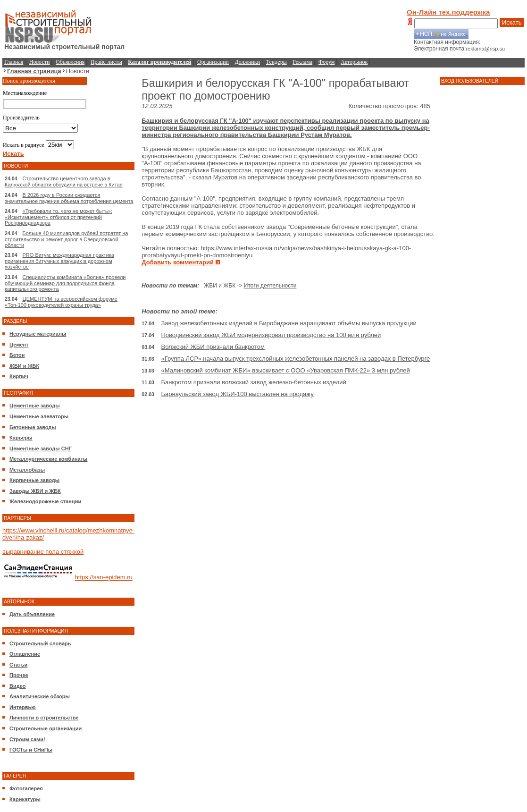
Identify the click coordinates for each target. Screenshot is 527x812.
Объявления (70, 62)
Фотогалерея (26, 788)
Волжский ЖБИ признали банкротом (213, 347)
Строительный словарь (40, 643)
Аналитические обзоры (40, 696)
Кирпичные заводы (34, 480)
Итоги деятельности (270, 286)
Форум (327, 62)
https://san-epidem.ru (104, 578)
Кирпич (19, 376)
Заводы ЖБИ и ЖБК (35, 491)
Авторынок (354, 62)
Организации (213, 62)
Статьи (18, 665)
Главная (14, 62)
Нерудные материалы (38, 334)
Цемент (19, 345)
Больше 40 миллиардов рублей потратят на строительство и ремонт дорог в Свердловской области (66, 239)
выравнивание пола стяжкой (43, 552)
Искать (512, 22)
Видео (18, 686)
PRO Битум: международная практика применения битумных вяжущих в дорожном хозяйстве (59, 261)
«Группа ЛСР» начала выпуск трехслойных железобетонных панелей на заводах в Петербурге (295, 359)
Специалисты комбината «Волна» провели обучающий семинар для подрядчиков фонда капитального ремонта (65, 283)
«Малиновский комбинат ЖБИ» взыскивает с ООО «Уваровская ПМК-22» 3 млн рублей (285, 370)
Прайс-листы (106, 62)
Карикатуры (25, 799)
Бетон (17, 355)
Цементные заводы (35, 406)
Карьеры (21, 438)
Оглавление (25, 654)
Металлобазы (27, 470)
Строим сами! (27, 739)
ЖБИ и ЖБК (24, 366)
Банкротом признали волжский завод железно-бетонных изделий (253, 382)
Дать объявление (32, 614)
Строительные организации (46, 728)
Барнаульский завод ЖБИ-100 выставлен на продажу (237, 394)
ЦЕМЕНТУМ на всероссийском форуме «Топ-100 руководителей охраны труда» (61, 302)
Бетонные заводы (33, 427)
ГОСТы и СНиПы (31, 750)
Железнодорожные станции (45, 501)
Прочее (19, 675)
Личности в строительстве (44, 718)
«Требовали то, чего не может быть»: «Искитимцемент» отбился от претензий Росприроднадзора (59, 217)
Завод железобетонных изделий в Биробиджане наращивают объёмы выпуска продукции (289, 323)
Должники (247, 62)
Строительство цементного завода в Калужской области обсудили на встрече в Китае (64, 182)
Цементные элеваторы (39, 416)
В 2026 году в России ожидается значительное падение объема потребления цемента (69, 198)
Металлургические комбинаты (48, 459)
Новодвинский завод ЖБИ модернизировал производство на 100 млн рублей (271, 335)
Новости (40, 62)
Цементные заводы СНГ (41, 448)
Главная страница (34, 71)
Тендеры (276, 62)
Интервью (23, 707)
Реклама (302, 62)
